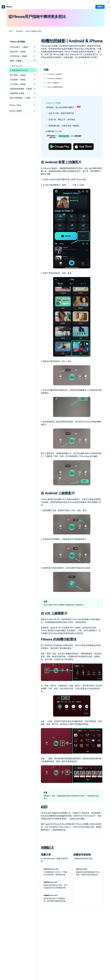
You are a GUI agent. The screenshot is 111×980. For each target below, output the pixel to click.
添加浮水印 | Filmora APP (53, 869)
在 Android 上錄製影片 (56, 78)
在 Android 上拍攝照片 (56, 74)
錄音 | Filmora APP (19, 66)
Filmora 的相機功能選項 (56, 87)
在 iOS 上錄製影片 (54, 83)
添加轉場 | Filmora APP (52, 895)
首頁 (11, 31)
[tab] (23, 47)
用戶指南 (20, 31)
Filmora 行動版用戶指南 (36, 31)
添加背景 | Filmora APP (52, 882)
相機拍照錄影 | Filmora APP (22, 70)
